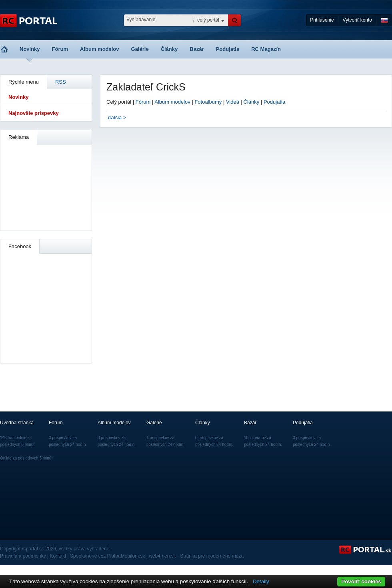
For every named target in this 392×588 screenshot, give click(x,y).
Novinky (30, 49)
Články (169, 49)
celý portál (208, 20)
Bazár (197, 49)
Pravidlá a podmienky (23, 556)
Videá (233, 102)
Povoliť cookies (361, 581)
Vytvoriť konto (357, 20)
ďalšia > (117, 117)
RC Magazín (266, 49)
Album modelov (100, 49)
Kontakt (58, 556)
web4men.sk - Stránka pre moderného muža (196, 556)
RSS (61, 82)
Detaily (261, 581)
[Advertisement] (46, 187)
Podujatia (228, 49)
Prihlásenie (322, 20)
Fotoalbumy (208, 102)
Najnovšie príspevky (34, 113)
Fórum (60, 49)
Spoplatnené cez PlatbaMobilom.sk (107, 556)
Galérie (140, 49)
